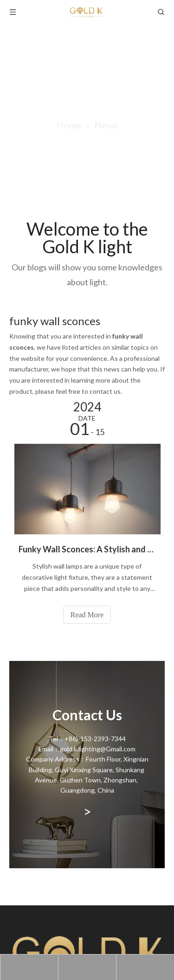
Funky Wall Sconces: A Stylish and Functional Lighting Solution (87, 549)
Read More (87, 615)
